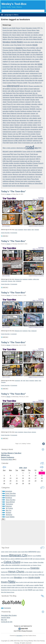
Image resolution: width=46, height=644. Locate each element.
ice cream (36, 59)
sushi (27, 159)
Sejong (10, 136)
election (30, 33)
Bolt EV (22, 172)
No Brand (13, 116)
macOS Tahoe (6, 618)
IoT (42, 572)
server (38, 161)
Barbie (19, 45)
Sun (43, 588)
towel (11, 118)
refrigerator (11, 59)
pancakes (6, 111)
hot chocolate (29, 177)
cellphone (6, 181)
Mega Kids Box (38, 39)
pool (20, 174)
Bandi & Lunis (7, 28)
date (35, 91)
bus (17, 134)
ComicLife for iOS (7, 622)
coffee (13, 91)
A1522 (5, 107)
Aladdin (27, 55)
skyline (19, 104)
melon (26, 181)
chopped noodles (8, 163)
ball (4, 78)
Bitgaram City (7, 35)
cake (37, 48)
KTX (18, 129)
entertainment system (9, 132)
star (26, 587)
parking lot (34, 170)
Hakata (17, 138)
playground (13, 86)
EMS (37, 159)
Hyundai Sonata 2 (25, 107)
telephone (31, 174)
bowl (10, 186)
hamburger (4, 572)
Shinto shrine (10, 138)
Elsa (16, 45)
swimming (25, 174)
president (36, 33)
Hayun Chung (27, 30)
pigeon (12, 125)
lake (36, 148)
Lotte (30, 118)
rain (10, 183)
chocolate (40, 57)
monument (16, 161)
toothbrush (32, 71)
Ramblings (9, 498)
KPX (39, 28)
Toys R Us (27, 48)
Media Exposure (10, 496)
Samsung (13, 129)
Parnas (40, 95)
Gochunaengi (21, 159)
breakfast (26, 78)
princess (25, 33)
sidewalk (13, 159)
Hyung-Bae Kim (30, 80)
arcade (27, 100)
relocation (34, 104)
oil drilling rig (30, 183)
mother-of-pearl (28, 89)
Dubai (39, 91)
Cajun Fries (17, 154)
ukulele (16, 95)
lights (32, 64)
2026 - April (23, 468)
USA (33, 102)
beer (27, 168)
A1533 (10, 552)
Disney (18, 28)
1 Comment (14, 334)
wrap (26, 71)
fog (12, 154)
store (11, 57)
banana (38, 181)
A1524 (9, 107)
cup (32, 91)
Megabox (6, 42)
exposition (37, 86)
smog (23, 104)
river (15, 104)
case (21, 89)
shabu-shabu (17, 165)
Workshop (9, 515)
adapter (35, 118)
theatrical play (30, 97)
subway (28, 104)
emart (21, 61)
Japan (5, 102)
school (8, 123)
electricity (32, 159)
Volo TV (24, 132)
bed (7, 78)
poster (17, 62)
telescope (15, 590)
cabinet (40, 104)
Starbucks (9, 93)
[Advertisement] (23, 533)
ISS (34, 152)
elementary (23, 120)
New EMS (9, 161)
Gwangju (19, 48)
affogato (12, 181)
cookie (5, 59)
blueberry (29, 59)
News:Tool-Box (10, 500)
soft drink (23, 116)
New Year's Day (18, 69)
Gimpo (35, 111)
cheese (31, 562)
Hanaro (19, 118)
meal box (39, 109)
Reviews (8, 513)
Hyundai (17, 111)
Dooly (19, 123)
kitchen (5, 91)
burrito (13, 186)
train (23, 35)
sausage (41, 80)
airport (17, 91)
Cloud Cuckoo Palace (10, 83)
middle (31, 120)
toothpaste (6, 95)
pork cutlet (23, 125)
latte (13, 179)
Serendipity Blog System (9, 615)
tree (16, 183)
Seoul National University (15, 113)
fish (23, 100)
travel (40, 37)
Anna (14, 48)
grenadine (13, 177)
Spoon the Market (27, 165)
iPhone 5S (9, 104)
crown (12, 45)
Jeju (34, 93)
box (21, 33)
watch (34, 590)
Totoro (20, 143)
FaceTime (10, 69)
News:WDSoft (10, 502)
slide (21, 86)
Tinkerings (8, 506)
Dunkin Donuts (25, 129)
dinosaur (14, 123)
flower (24, 52)
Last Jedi (37, 143)
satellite (39, 151)
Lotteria (11, 152)
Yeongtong (26, 109)
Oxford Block (38, 183)
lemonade (20, 177)
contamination (7, 157)
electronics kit (21, 148)
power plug (24, 136)
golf (13, 183)
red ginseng (19, 179)
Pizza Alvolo (35, 179)
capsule (34, 136)
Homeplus (24, 67)
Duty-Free (16, 93)
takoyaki (32, 62)
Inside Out (16, 33)
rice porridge (34, 78)
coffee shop (6, 159)
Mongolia (23, 183)
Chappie (22, 157)
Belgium (22, 91)
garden (39, 157)
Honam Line (12, 134)
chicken (12, 127)
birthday (33, 48)
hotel (36, 97)
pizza (24, 59)
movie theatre (17, 42)
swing (11, 71)
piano (11, 95)
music (13, 62)
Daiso (29, 179)
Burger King (29, 157)
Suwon (13, 100)
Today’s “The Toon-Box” (13, 191)
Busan (31, 86)
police (36, 120)
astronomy (18, 151)
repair (27, 73)
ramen (5, 585)
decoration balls (25, 64)
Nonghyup (25, 118)
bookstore (21, 230)
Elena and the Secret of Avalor (12, 52)
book (14, 28)
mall (9, 91)
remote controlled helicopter (16, 73)
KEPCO (34, 95)
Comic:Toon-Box (5, 233)
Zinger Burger (21, 168)
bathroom (37, 89)
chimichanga (20, 186)
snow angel (6, 154)
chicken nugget (33, 123)
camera (40, 127)
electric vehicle (38, 35)
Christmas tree (15, 64)
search (26, 37)
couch (5, 69)
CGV (23, 45)
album (14, 57)
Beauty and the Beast (34, 50)
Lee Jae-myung (28, 39)
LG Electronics (35, 116)
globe (10, 78)
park (4, 138)
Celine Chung (17, 30)
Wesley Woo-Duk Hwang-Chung (13, 37)
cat (9, 177)
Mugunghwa (17, 136)
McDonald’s (18, 127)
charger (33, 113)
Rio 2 (35, 57)
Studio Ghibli (13, 143)
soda (18, 116)
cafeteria (13, 559)
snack (35, 138)
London (19, 132)
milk (15, 67)
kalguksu (23, 163)
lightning (5, 120)
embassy (22, 102)
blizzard (5, 151)
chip (39, 177)
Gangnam (15, 107)
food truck (15, 157)
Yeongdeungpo (17, 109)
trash (11, 30)
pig (36, 93)
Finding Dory (18, 50)
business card (15, 89)
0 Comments (14, 233)
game (37, 100)
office (41, 59)
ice (34, 177)
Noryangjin (34, 127)
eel (29, 161)
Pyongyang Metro (7, 460)
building (12, 111)
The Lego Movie (33, 83)
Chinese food (19, 181)
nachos (27, 186)
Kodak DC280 (7, 109)
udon (32, 138)
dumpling (17, 163)
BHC (40, 148)
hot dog (29, 95)
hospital (5, 186)
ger (18, 183)
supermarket (15, 172)
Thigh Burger (34, 154)
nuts (4, 93)
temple (27, 138)
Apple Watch (25, 552)
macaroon (9, 179)
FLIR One (28, 172)
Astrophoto (9, 491)
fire (28, 120)
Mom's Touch (25, 154)
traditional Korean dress (17, 80)
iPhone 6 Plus (35, 107)
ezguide (40, 138)
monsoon (6, 183)
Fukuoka (32, 100)
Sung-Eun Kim (7, 33)
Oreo (19, 67)
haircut (40, 170)
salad (37, 71)
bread (30, 93)
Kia (41, 86)
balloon (5, 39)
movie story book (29, 42)
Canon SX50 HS (27, 152)
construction (26, 127)
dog (7, 165)
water (28, 116)
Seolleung (23, 111)
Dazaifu (39, 136)
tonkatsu (30, 125)
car (32, 35)
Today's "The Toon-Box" (13, 394)
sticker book (38, 42)
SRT (30, 136)
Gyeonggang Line (28, 143)
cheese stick (26, 170)
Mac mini (33, 161)
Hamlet (12, 97)
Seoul (14, 35)
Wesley (8, 194)
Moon (26, 578)
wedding (8, 89)
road (30, 147)
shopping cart (37, 76)
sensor (10, 174)
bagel (25, 179)
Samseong (6, 97)
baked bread (22, 95)
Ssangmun (24, 123)
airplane (29, 111)
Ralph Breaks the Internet (16, 55)
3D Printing (9, 508)
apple (39, 118)
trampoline (17, 71)
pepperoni (18, 59)
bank (14, 118)
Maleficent (39, 55)
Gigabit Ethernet (8, 141)
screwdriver (6, 67)
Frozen (23, 28)
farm (35, 157)
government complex (29, 134)
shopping (6, 57)
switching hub (37, 141)
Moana (24, 50)
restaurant (27, 113)
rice (4, 179)
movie (35, 45)
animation (25, 76)
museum (22, 138)
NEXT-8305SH (28, 141)
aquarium (19, 100)
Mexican (15, 174)
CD (9, 62)
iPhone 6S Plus (24, 575)
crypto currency (11, 148)
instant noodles (37, 572)
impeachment (18, 39)
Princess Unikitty (22, 83)
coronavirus (32, 181)
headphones (16, 78)
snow (40, 64)
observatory (35, 52)
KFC (15, 168)
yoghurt (5, 61)
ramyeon (10, 585)
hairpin (29, 52)
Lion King (33, 55)
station (19, 35)
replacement (34, 73)
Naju (38, 30)
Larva (30, 76)
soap (26, 93)
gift (4, 89)
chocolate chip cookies (35, 67)
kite (36, 80)
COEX (31, 37)
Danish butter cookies (14, 76)
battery (5, 73)
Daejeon (17, 125)
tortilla (23, 71)
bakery (35, 125)
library (34, 30)
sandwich (31, 585)
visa (36, 102)
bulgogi (34, 168)
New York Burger (14, 120)
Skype (32, 69)
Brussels (28, 91)
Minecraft (26, 62)
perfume (22, 93)
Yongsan (27, 35)
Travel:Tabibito (10, 517)
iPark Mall (6, 143)
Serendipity (19, 636)
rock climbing (7, 172)
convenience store (36, 129)
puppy (10, 165)
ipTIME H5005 (18, 141)
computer (6, 71)
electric (35, 37)
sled (36, 64)
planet (35, 582)
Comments (7, 608)
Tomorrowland (7, 48)
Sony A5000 (21, 588)
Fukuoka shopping (13, 102)
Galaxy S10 (6, 129)
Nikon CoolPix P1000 (21, 582)
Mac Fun (8, 510)
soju (30, 168)
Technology (9, 504)
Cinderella (29, 45)
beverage (6, 116)
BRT (20, 134)
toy (13, 39)
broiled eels (24, 161)
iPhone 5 (3, 575)
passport (28, 102)
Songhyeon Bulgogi (15, 170)
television (6, 118)
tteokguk (37, 69)
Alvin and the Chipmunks (25, 57)
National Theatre (20, 97)
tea (37, 177)
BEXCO (26, 86)
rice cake (27, 69)
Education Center (31, 28)
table (12, 67)
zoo (37, 113)
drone (9, 39)
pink (22, 78)
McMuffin (33, 109)
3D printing (6, 45)
